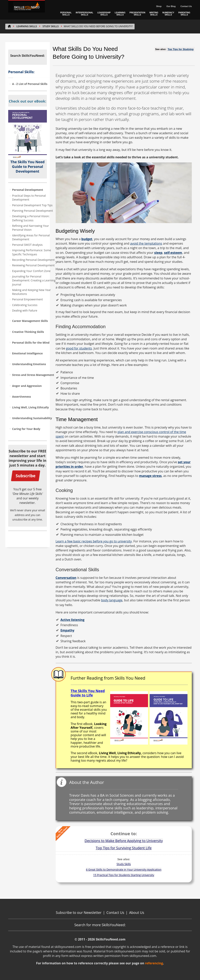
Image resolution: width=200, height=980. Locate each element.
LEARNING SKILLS (120, 14)
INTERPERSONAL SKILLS (85, 14)
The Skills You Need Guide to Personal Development (27, 167)
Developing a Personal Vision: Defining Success (31, 218)
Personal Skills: (21, 72)
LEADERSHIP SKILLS (104, 14)
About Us (137, 912)
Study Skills (51, 26)
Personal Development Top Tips (32, 205)
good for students (79, 348)
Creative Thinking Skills (28, 332)
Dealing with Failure (25, 310)
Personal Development (28, 190)
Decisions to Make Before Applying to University (124, 841)
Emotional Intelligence (27, 353)
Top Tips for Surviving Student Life (124, 848)
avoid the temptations (146, 243)
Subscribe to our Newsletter (79, 912)
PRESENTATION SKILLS (137, 14)
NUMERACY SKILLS (168, 14)
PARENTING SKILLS (184, 14)
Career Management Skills (30, 321)
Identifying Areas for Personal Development (31, 237)
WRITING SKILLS (154, 14)
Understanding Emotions (29, 364)
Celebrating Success (25, 305)
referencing (154, 963)
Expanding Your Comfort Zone (31, 271)
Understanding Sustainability (32, 418)
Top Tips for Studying (181, 49)
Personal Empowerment (27, 299)
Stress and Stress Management (33, 375)
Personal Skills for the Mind (31, 343)
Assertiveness (21, 397)
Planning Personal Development (33, 211)
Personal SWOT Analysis (27, 245)
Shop (159, 6)
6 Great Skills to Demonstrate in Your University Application (124, 870)
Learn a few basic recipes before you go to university (94, 541)
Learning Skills (27, 26)
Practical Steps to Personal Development (29, 198)
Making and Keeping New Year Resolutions (31, 292)
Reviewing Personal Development (33, 265)
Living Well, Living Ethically (30, 407)
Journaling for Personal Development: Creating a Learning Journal (34, 280)
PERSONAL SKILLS (66, 14)
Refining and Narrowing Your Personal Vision (30, 228)
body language (112, 600)
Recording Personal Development (33, 260)
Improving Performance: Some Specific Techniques (32, 252)
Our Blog (171, 6)
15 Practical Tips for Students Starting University (124, 875)
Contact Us (186, 6)
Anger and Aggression (27, 386)
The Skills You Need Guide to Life (88, 693)
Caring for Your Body (26, 429)
